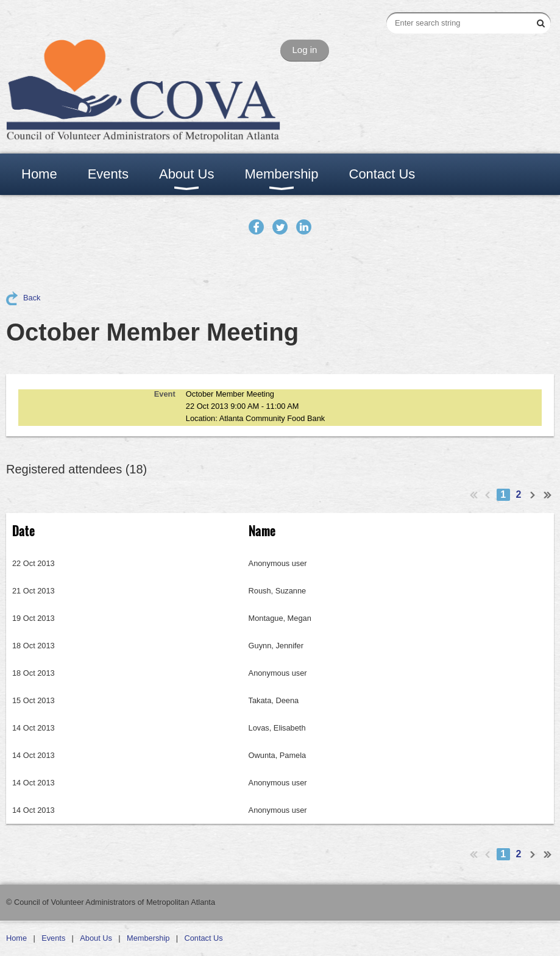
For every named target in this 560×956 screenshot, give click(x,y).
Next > (533, 495)
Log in (305, 50)
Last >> (548, 495)
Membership (148, 938)
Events (53, 938)
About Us (96, 938)
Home (16, 938)
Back (32, 298)
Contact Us (203, 938)
